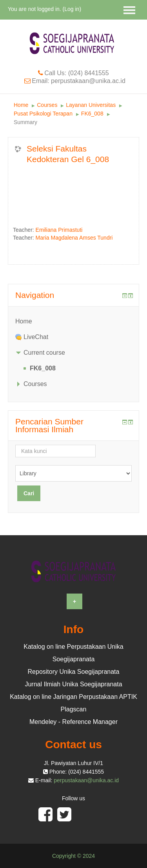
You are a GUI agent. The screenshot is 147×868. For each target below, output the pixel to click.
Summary (25, 122)
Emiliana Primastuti (59, 230)
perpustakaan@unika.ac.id (86, 780)
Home (21, 105)
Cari (29, 493)
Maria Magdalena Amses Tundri (74, 238)
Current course (44, 353)
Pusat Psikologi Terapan (43, 114)
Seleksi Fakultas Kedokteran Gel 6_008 (68, 154)
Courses (47, 105)
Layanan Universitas (91, 105)
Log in (72, 9)
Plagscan (74, 709)
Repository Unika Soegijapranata (74, 672)
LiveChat (36, 337)
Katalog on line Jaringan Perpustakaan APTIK (73, 697)
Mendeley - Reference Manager (73, 722)
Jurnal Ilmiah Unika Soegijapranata (73, 684)
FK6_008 (92, 114)
